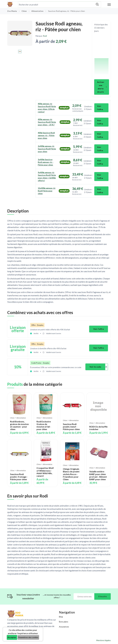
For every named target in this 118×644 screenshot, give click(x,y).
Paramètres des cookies (28, 637)
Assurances (64, 627)
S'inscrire (103, 596)
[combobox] (56, 5)
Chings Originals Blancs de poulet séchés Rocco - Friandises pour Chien (71, 474)
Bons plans (64, 622)
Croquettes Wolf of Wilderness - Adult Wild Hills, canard (45, 472)
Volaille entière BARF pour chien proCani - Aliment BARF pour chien (98, 475)
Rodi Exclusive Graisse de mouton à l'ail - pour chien (44, 425)
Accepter (12, 637)
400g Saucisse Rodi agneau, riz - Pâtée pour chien (46, 135)
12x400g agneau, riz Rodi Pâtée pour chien (47, 191)
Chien (24, 11)
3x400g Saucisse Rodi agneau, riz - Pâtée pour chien (46, 162)
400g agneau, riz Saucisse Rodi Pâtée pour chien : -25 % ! (47, 122)
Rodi (45, 36)
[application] (101, 56)
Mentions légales (104, 640)
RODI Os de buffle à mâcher (98, 428)
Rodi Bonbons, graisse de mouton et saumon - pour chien (19, 425)
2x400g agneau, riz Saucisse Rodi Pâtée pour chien (47, 149)
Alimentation (38, 11)
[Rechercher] (97, 5)
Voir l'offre (100, 108)
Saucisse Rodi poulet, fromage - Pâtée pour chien (19, 477)
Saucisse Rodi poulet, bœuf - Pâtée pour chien (71, 426)
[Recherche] (56, 5)
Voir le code (95, 367)
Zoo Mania (12, 11)
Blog (61, 617)
